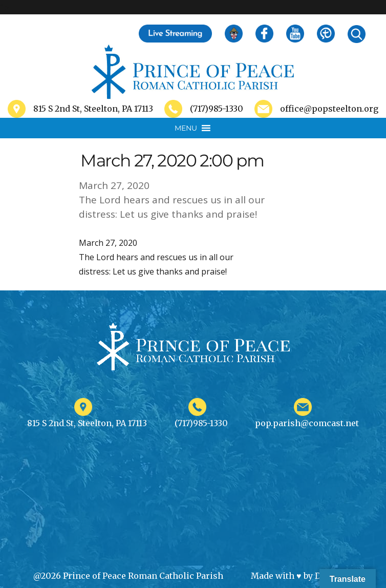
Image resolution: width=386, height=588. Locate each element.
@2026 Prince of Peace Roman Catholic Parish (128, 576)
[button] (186, 128)
